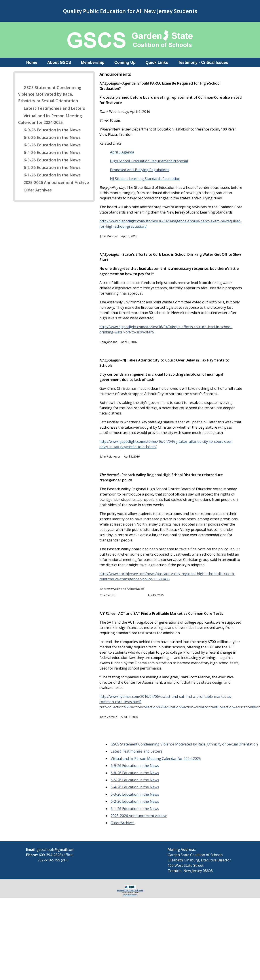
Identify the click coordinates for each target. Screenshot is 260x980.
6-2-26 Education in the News (49, 167)
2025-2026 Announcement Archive (54, 182)
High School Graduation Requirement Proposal (149, 161)
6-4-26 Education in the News (49, 152)
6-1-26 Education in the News (49, 175)
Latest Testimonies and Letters (52, 108)
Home (32, 62)
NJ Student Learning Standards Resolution (145, 179)
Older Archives (35, 190)
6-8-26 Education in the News (49, 137)
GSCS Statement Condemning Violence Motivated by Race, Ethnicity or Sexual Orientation (50, 94)
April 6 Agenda (122, 152)
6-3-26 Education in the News (49, 160)
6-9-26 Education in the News (49, 130)
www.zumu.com (130, 895)
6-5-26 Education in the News (49, 145)
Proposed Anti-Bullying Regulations (140, 170)
